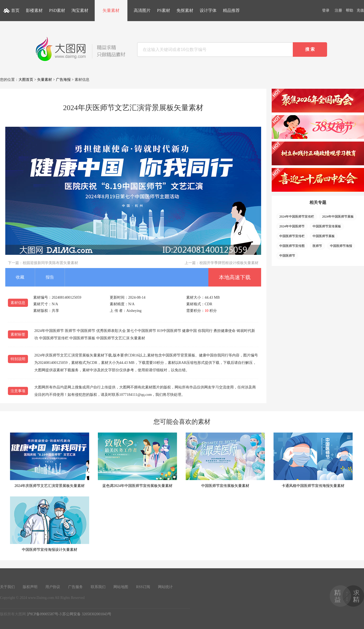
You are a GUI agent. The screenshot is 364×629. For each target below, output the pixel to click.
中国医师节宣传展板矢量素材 (225, 460)
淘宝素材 (80, 10)
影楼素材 (34, 10)
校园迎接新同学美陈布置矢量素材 (50, 263)
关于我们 (7, 587)
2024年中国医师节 (292, 226)
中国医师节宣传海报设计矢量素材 (50, 524)
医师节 (317, 246)
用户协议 (53, 587)
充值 (360, 10)
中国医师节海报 (341, 246)
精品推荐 (231, 10)
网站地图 (121, 587)
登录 (326, 10)
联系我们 (98, 587)
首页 (15, 10)
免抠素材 (185, 10)
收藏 (20, 277)
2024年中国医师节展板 (338, 217)
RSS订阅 (143, 587)
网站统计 (165, 587)
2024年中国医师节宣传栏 (297, 217)
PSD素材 (57, 10)
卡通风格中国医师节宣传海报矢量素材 (313, 460)
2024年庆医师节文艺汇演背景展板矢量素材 (50, 460)
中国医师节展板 (324, 236)
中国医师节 (287, 256)
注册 (338, 10)
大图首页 (26, 80)
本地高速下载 (235, 277)
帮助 (349, 10)
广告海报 (63, 80)
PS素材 (164, 10)
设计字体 (208, 10)
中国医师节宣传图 (292, 246)
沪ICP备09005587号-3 (44, 614)
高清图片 (142, 10)
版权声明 (30, 587)
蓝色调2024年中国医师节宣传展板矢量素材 (137, 460)
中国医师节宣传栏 (292, 236)
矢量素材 (111, 10)
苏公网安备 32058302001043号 (87, 614)
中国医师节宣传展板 (327, 226)
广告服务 (75, 587)
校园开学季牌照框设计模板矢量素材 (229, 263)
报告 (50, 277)
